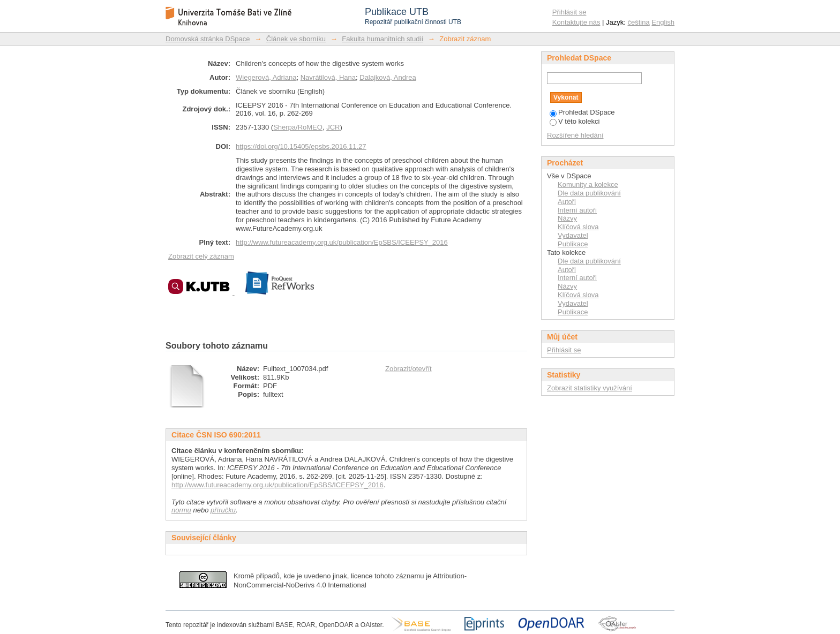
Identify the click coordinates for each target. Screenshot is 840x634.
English (663, 22)
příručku (223, 510)
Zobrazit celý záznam (201, 256)
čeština (639, 22)
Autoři (567, 202)
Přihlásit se (569, 12)
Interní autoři (577, 210)
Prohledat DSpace (582, 112)
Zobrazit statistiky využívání (590, 388)
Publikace (573, 244)
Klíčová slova (578, 227)
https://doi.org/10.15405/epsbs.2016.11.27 (301, 146)
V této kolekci (575, 121)
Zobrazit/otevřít (408, 369)
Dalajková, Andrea (388, 77)
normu (181, 510)
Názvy (567, 218)
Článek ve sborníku (296, 39)
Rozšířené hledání (575, 135)
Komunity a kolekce (588, 184)
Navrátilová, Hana (328, 77)
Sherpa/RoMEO (298, 127)
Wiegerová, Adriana (266, 77)
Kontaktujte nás (576, 22)
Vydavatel (573, 235)
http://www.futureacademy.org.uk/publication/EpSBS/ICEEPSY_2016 (342, 242)
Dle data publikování (589, 193)
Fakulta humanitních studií (382, 39)
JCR (333, 127)
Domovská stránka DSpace (208, 39)
